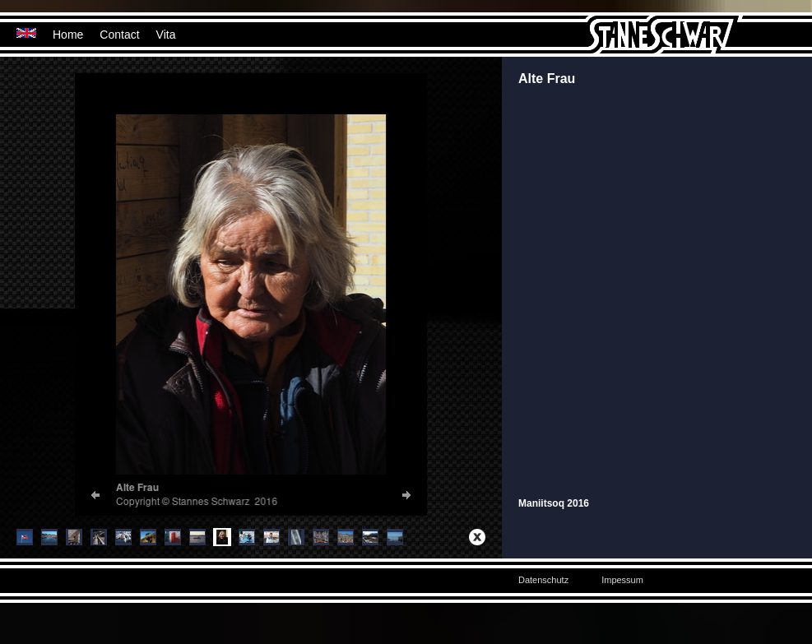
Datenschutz (543, 580)
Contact (119, 35)
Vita (166, 35)
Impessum (622, 580)
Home (68, 35)
